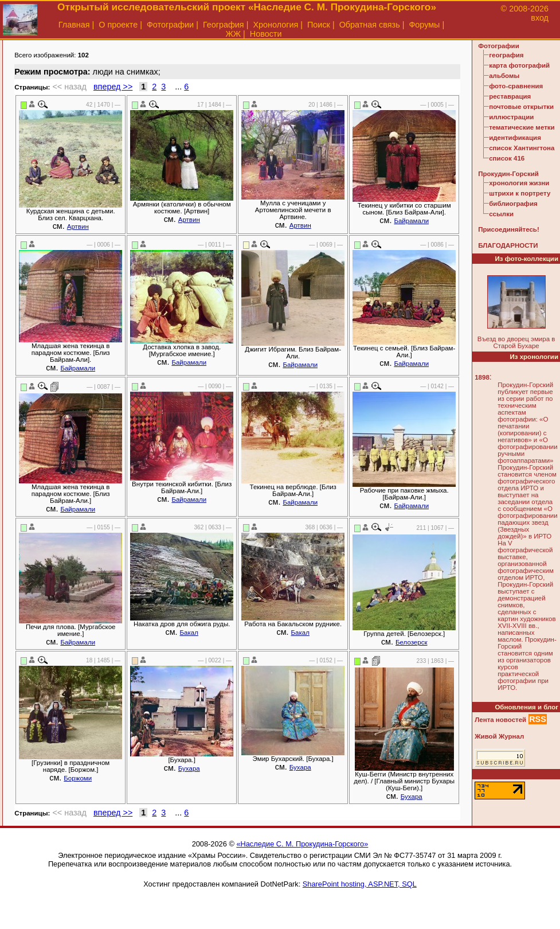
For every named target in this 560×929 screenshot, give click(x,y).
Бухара (189, 768)
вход (540, 18)
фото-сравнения (516, 86)
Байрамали (411, 221)
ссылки (501, 214)
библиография (513, 204)
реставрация (510, 96)
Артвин (78, 227)
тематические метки (522, 127)
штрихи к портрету (520, 193)
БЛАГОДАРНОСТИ (508, 245)
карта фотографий (519, 65)
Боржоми (78, 778)
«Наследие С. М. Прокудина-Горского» (302, 844)
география (506, 55)
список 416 (507, 158)
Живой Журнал (499, 736)
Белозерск (411, 642)
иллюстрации (511, 117)
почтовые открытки (521, 107)
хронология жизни (519, 183)
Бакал (189, 633)
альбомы (504, 76)
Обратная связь (370, 25)
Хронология (275, 25)
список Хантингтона (522, 148)
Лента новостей (500, 720)
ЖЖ (233, 34)
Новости (266, 34)
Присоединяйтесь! (509, 229)
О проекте (118, 25)
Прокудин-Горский (508, 174)
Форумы (424, 25)
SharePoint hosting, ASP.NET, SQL (360, 884)
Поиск (319, 25)
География (224, 25)
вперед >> (113, 87)
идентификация (515, 138)
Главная (74, 25)
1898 (482, 377)
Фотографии (170, 25)
